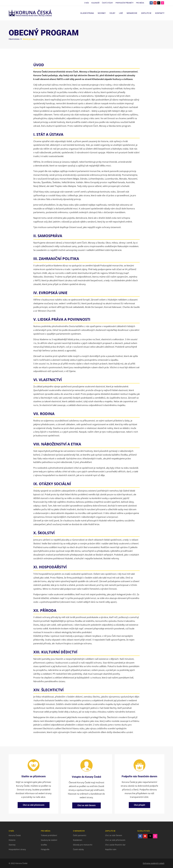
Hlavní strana (87, 13)
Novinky (102, 13)
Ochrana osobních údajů (154, 863)
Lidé (121, 13)
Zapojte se (146, 13)
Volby (112, 13)
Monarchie (132, 13)
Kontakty (160, 13)
